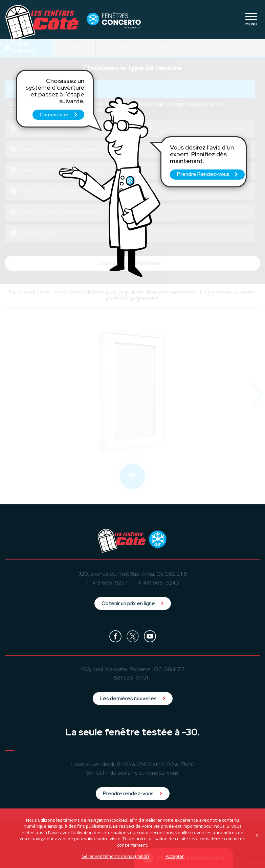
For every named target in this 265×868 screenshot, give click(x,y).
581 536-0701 (131, 678)
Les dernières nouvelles (133, 699)
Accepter (175, 856)
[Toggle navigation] (251, 20)
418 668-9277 (110, 583)
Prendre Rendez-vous (207, 174)
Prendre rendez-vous (133, 794)
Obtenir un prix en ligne (133, 603)
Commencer (58, 115)
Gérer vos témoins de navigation (115, 856)
